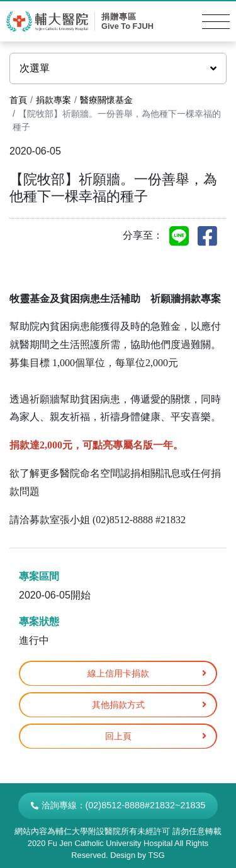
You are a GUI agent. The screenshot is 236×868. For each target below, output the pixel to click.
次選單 (118, 68)
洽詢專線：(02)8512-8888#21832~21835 (118, 805)
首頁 (18, 100)
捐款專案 (53, 100)
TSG (156, 855)
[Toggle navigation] (216, 21)
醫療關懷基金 (106, 100)
